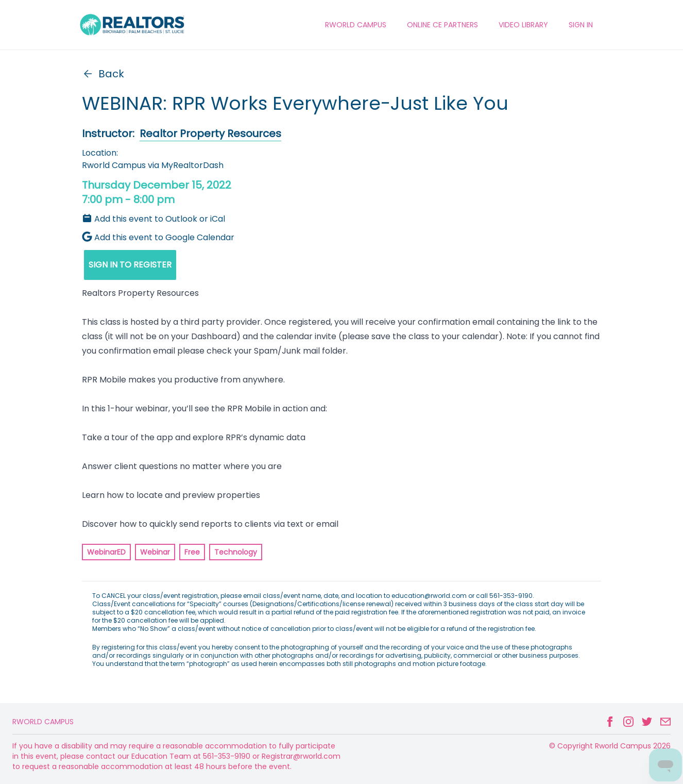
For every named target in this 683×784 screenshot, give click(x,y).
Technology (236, 552)
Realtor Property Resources (210, 134)
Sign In (581, 25)
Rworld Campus (43, 722)
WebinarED (106, 552)
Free (192, 552)
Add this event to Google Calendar (158, 237)
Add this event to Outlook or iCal (153, 219)
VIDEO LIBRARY (523, 25)
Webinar (155, 552)
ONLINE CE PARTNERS (442, 25)
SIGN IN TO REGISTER (130, 265)
